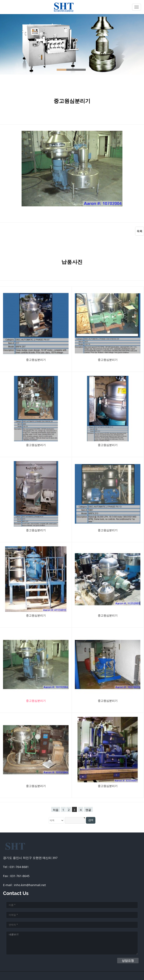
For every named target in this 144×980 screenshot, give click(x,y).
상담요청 (128, 960)
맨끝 (88, 810)
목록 (140, 231)
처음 (56, 810)
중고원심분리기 (36, 360)
